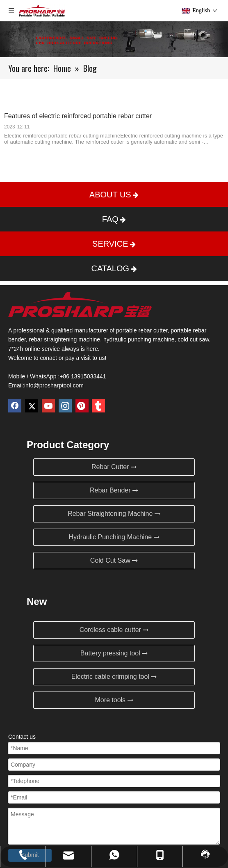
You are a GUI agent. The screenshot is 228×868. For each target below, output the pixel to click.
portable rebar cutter (142, 330)
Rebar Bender (114, 490)
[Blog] (114, 39)
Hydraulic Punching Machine (114, 537)
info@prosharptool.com (54, 385)
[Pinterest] (82, 406)
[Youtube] (48, 406)
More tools (114, 700)
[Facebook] (15, 406)
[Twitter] (32, 406)
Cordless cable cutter (114, 630)
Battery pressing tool (114, 653)
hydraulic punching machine (139, 339)
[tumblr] (98, 406)
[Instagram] (65, 406)
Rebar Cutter (114, 467)
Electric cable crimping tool (114, 677)
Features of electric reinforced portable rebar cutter (78, 116)
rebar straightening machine (65, 339)
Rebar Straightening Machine (114, 514)
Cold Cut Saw (114, 560)
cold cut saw (193, 339)
